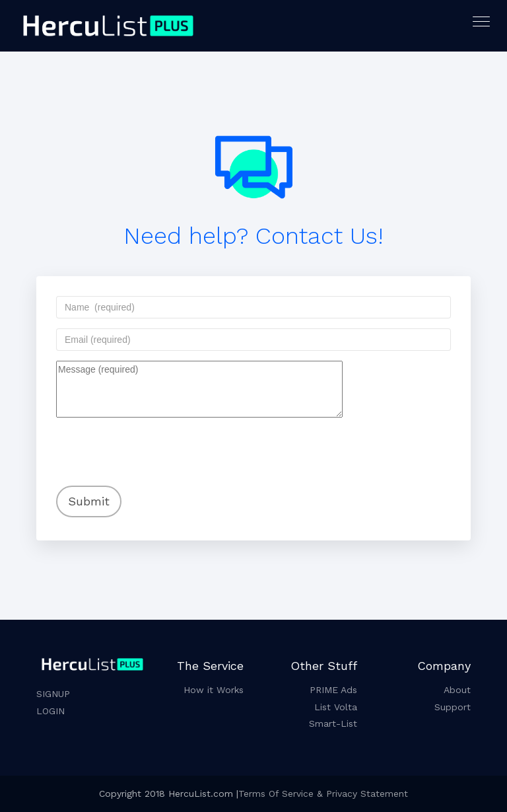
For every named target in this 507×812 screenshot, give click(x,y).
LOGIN (51, 711)
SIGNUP (53, 694)
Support (453, 707)
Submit (89, 501)
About (457, 690)
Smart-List (333, 723)
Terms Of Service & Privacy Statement (323, 794)
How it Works (214, 690)
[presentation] (141, 443)
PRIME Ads (333, 690)
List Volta (336, 707)
